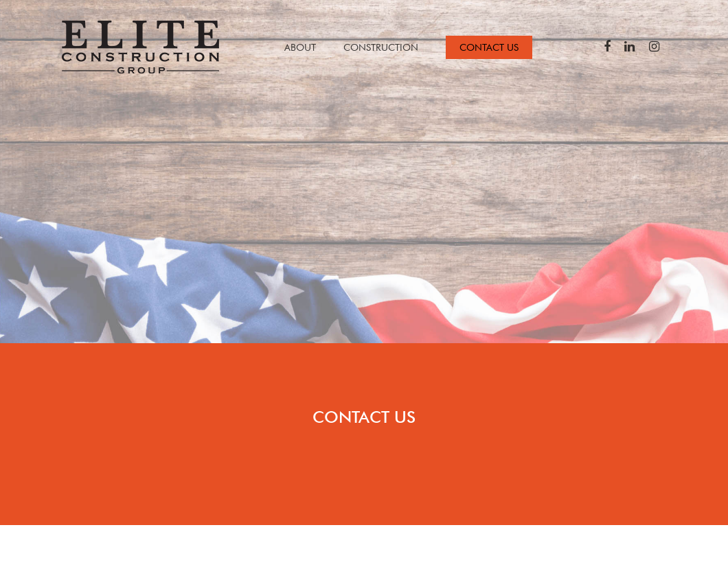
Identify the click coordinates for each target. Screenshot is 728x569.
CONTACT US (489, 47)
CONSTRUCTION (381, 47)
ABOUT (300, 47)
